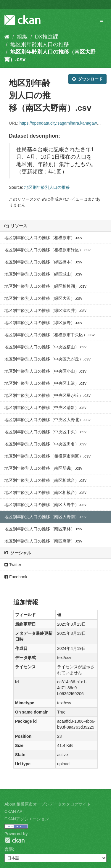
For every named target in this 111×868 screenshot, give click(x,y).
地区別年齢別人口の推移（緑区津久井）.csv (45, 310)
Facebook (16, 577)
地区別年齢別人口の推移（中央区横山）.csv (45, 347)
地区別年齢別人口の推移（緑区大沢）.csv (43, 298)
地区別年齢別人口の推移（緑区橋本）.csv (43, 262)
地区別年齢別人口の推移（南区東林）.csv (43, 529)
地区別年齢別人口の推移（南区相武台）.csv (45, 480)
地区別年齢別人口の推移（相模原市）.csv (43, 238)
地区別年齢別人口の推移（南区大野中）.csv (45, 505)
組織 (22, 37)
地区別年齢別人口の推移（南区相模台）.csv (45, 492)
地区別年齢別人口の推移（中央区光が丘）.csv (48, 359)
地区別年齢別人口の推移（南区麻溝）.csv (43, 541)
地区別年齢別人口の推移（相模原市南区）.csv (48, 456)
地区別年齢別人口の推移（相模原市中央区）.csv (50, 335)
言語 (9, 849)
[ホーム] (7, 37)
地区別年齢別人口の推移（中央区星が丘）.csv (48, 395)
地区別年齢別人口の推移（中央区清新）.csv (45, 408)
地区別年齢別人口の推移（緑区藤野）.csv (43, 323)
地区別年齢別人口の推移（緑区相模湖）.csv (45, 286)
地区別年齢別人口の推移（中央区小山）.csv (45, 371)
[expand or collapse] (102, 20)
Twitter (13, 565)
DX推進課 (47, 37)
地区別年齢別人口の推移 (40, 44)
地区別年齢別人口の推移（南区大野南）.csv (45, 517)
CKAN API (14, 811)
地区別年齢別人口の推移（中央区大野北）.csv (48, 420)
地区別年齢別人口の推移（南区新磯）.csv (43, 468)
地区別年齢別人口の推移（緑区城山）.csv (43, 274)
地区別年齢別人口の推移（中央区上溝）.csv (45, 383)
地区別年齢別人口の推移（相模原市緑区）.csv (48, 250)
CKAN (15, 840)
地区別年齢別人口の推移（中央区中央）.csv (45, 432)
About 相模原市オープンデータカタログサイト (48, 804)
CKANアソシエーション (27, 819)
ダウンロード (87, 79)
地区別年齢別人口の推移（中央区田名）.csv (45, 444)
